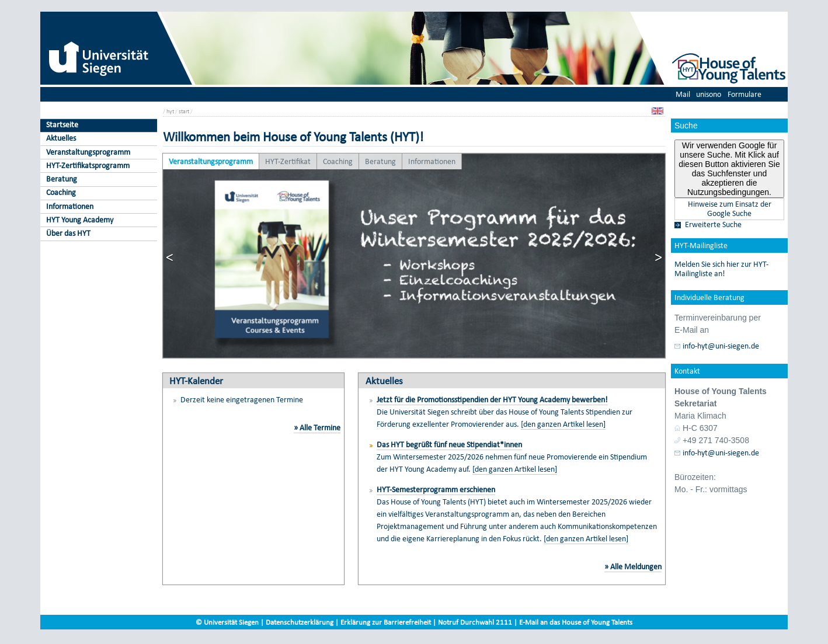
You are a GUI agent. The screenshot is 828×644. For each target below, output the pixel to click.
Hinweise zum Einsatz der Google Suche (730, 209)
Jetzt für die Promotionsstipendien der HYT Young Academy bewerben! (492, 400)
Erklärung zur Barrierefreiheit (386, 622)
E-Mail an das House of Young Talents (576, 622)
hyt (170, 111)
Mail (683, 94)
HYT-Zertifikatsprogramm (88, 166)
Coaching (61, 192)
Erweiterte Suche (713, 225)
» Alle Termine (317, 428)
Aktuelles (61, 138)
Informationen (70, 206)
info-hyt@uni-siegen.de (721, 346)
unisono (709, 94)
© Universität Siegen (227, 622)
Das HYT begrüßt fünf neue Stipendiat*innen (449, 445)
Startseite (62, 125)
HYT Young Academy (80, 220)
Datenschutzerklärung (300, 622)
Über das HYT (68, 233)
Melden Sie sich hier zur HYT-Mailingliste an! (721, 269)
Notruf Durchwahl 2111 (475, 622)
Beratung (62, 179)
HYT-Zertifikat (288, 161)
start (184, 111)
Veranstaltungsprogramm (88, 152)
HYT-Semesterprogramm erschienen (436, 490)
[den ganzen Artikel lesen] (563, 424)
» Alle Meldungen (633, 567)
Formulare (744, 94)
